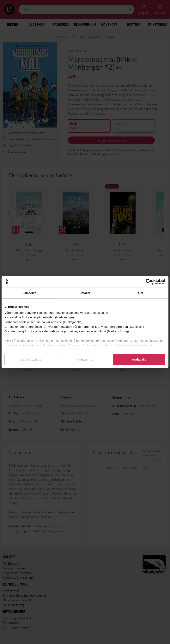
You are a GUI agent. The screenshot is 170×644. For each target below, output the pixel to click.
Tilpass (85, 359)
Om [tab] (141, 293)
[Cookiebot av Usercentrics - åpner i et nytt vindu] (149, 282)
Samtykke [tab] (29, 293)
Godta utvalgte (31, 359)
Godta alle (139, 359)
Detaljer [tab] (85, 293)
